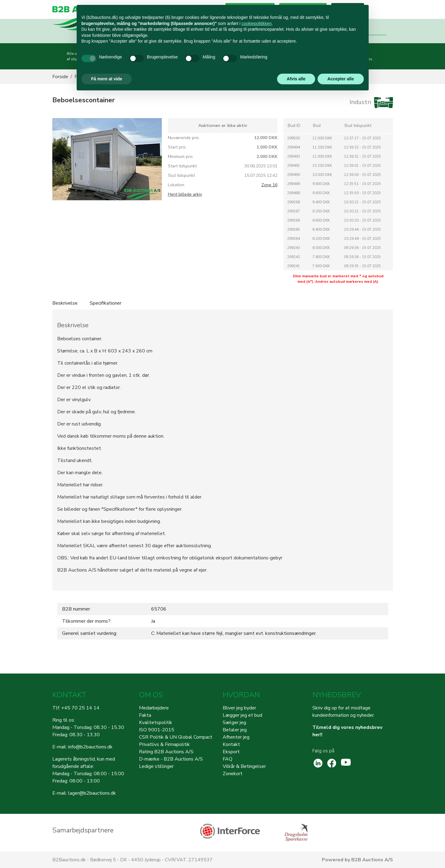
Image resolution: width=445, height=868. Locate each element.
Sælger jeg (234, 723)
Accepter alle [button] (341, 79)
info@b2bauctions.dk (90, 747)
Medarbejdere (154, 708)
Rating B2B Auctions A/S (166, 752)
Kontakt (231, 744)
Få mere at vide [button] (107, 79)
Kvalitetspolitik (156, 723)
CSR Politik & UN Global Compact (176, 737)
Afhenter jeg (236, 737)
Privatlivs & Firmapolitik (164, 744)
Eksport (231, 752)
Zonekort (233, 774)
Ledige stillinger (156, 766)
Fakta (145, 715)
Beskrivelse (65, 303)
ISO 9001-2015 (157, 730)
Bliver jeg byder (239, 708)
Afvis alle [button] (296, 79)
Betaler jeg (235, 730)
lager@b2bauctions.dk (92, 793)
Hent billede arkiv (185, 194)
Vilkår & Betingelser (244, 766)
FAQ (228, 759)
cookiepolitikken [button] (257, 23)
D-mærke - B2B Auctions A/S (171, 759)
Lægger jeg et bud (242, 715)
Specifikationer (106, 303)
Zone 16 (269, 185)
